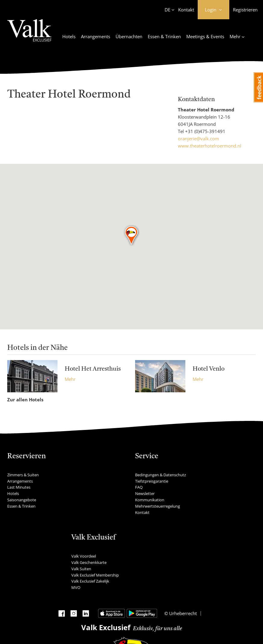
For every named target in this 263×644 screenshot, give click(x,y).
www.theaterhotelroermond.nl (210, 146)
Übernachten (129, 36)
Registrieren (245, 10)
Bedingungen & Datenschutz (161, 475)
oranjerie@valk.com (198, 138)
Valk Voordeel (84, 556)
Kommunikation (150, 500)
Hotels (69, 36)
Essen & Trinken (164, 36)
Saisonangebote (22, 500)
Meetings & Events (205, 36)
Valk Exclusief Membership (95, 575)
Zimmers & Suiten (23, 475)
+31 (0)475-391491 (205, 131)
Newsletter (145, 493)
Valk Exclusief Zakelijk (90, 581)
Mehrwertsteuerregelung (158, 506)
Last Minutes (19, 487)
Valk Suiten (81, 569)
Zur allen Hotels (25, 400)
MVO (76, 587)
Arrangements (96, 36)
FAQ (139, 487)
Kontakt (186, 10)
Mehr (70, 379)
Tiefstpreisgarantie (152, 481)
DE (167, 10)
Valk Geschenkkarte (89, 562)
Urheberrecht (182, 613)
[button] (132, 236)
